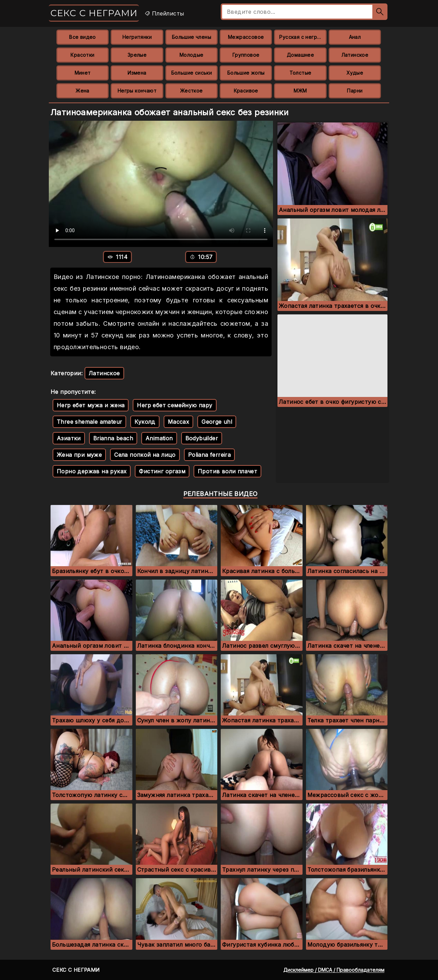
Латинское (355, 55)
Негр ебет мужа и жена (91, 405)
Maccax (178, 422)
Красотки (82, 55)
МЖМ (300, 91)
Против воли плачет (227, 471)
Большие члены (191, 37)
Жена (83, 91)
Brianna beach (113, 438)
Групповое (246, 55)
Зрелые (137, 55)
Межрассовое (246, 37)
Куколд (145, 422)
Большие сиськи (192, 73)
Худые (355, 73)
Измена (137, 73)
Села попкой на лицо (145, 455)
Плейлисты (164, 13)
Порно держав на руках (92, 471)
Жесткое (191, 91)
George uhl (217, 422)
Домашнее (300, 55)
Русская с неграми (303, 37)
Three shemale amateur (89, 422)
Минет (83, 73)
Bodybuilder (202, 438)
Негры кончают (137, 91)
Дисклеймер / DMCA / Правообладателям (334, 970)
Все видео (83, 37)
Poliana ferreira (209, 455)
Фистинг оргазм (162, 471)
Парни (355, 91)
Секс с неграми (94, 13)
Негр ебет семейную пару (174, 405)
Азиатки (69, 438)
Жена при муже (79, 455)
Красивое (246, 91)
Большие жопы (246, 73)
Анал (355, 37)
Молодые (191, 55)
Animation (159, 438)
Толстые (300, 73)
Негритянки (137, 37)
